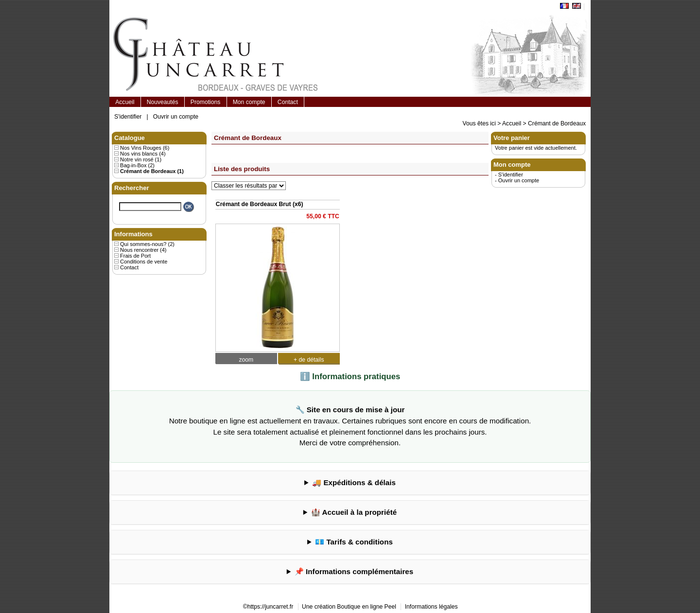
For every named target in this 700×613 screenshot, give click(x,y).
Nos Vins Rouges (141, 148)
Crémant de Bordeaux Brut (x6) (260, 204)
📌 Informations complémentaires (354, 571)
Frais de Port (135, 256)
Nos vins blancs (139, 154)
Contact (288, 102)
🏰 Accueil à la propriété (354, 512)
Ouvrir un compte (176, 117)
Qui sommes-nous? (143, 244)
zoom (246, 360)
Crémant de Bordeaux (557, 123)
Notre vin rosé (137, 159)
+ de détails (309, 360)
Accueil (125, 102)
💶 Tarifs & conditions (354, 542)
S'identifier (128, 117)
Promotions (205, 102)
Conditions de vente (144, 262)
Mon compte (249, 102)
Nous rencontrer (139, 250)
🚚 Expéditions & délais (354, 482)
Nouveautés (163, 102)
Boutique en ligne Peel (367, 607)
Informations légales (431, 607)
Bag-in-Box (133, 165)
